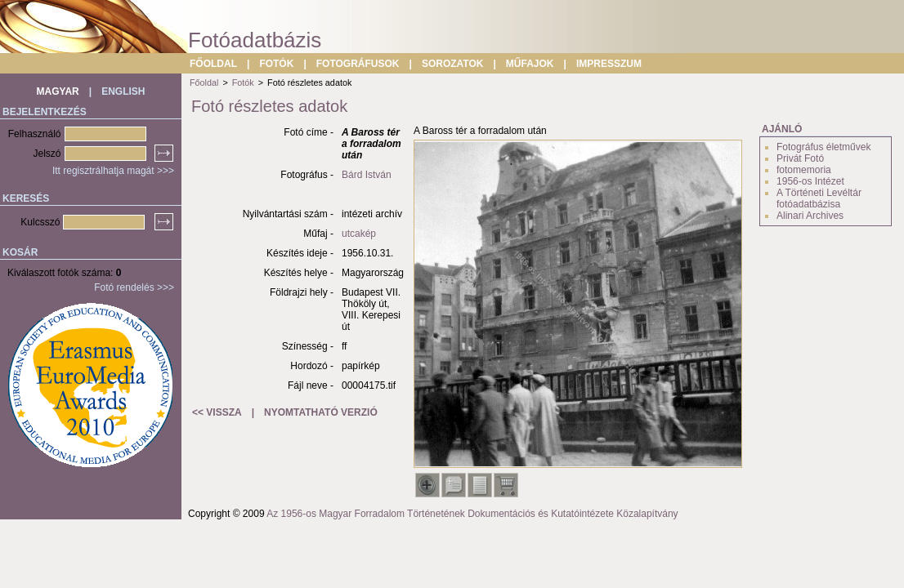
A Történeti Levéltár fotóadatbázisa (819, 198)
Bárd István (367, 175)
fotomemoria (804, 170)
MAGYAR (58, 91)
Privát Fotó (800, 158)
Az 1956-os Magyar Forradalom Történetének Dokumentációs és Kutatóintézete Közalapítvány (472, 514)
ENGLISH (123, 91)
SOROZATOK (453, 64)
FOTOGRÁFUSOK (358, 64)
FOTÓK (276, 64)
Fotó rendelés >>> (134, 287)
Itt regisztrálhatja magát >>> (113, 171)
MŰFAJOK (530, 64)
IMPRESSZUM (609, 64)
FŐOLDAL (213, 64)
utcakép (359, 234)
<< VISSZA (217, 412)
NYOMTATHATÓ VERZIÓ (321, 412)
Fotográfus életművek (823, 147)
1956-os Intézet (810, 181)
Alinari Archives (810, 216)
